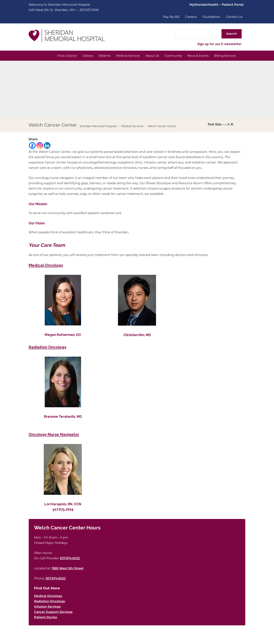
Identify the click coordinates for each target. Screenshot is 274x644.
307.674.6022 (70, 559)
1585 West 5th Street (68, 569)
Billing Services (224, 56)
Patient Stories (46, 618)
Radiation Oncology (50, 602)
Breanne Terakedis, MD (63, 417)
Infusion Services (47, 607)
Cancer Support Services (53, 612)
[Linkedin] (47, 146)
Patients (98, 56)
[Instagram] (40, 146)
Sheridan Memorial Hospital (98, 127)
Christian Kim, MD (137, 335)
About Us (148, 56)
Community (170, 56)
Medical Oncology (48, 596)
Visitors (81, 56)
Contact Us (234, 17)
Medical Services (123, 56)
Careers (191, 17)
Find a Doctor (59, 56)
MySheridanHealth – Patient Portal (217, 5)
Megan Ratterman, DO (63, 335)
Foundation (211, 17)
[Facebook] (32, 146)
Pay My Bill (171, 17)
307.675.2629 (63, 510)
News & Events (196, 56)
